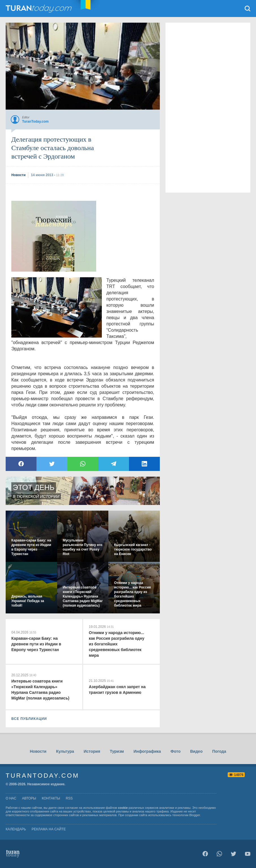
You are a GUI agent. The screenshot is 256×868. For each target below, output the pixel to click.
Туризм (117, 751)
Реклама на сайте (49, 829)
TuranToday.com (39, 8)
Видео (196, 751)
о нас (11, 798)
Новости (38, 751)
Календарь (16, 829)
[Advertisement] (54, 236)
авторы (29, 798)
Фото (176, 751)
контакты (51, 798)
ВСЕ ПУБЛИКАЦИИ (29, 719)
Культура (65, 751)
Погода (219, 751)
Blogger (194, 815)
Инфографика (147, 751)
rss (69, 798)
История (92, 751)
